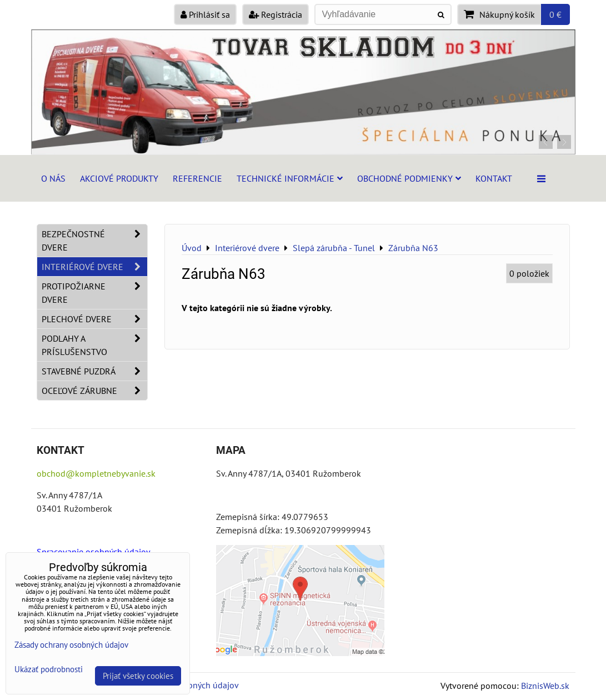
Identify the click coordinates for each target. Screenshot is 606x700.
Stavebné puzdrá (94, 371)
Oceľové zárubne (94, 391)
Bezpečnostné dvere (94, 241)
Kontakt (494, 178)
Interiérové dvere (94, 267)
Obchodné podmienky (409, 178)
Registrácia (276, 14)
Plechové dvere (94, 319)
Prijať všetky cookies (138, 676)
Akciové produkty (119, 178)
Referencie (197, 178)
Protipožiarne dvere (94, 293)
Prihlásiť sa (205, 14)
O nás (53, 178)
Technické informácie (290, 178)
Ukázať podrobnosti (49, 670)
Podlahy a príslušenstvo (94, 345)
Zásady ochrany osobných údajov (71, 645)
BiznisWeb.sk (545, 686)
